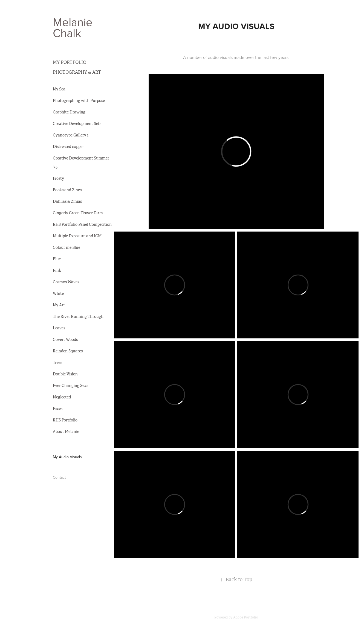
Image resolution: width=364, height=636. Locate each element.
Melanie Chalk (74, 27)
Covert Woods (65, 340)
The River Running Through (78, 316)
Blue (57, 259)
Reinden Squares (68, 351)
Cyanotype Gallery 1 (71, 135)
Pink (57, 270)
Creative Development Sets (77, 124)
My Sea (59, 89)
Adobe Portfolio (246, 617)
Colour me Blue (67, 247)
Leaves (59, 328)
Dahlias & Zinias (67, 201)
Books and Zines (67, 190)
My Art (59, 305)
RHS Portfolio (65, 420)
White (58, 293)
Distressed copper (68, 147)
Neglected (62, 397)
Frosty (58, 178)
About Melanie (66, 432)
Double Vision (65, 374)
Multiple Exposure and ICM (77, 236)
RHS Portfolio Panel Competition (82, 224)
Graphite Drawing (69, 112)
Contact (59, 477)
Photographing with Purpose (79, 101)
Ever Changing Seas (70, 386)
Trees (57, 363)
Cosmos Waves (66, 282)
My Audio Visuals (67, 457)
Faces (58, 409)
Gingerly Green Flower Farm (78, 213)
